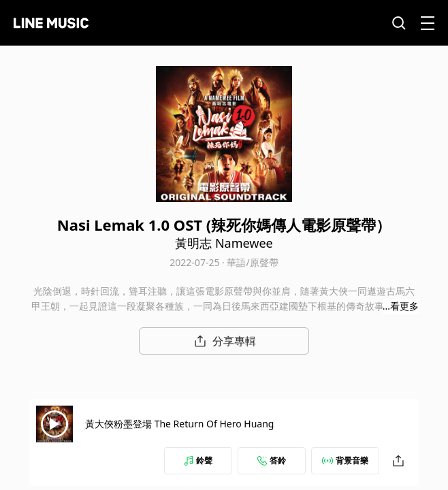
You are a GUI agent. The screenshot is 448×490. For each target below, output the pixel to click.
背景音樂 (345, 460)
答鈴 (272, 460)
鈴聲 (198, 460)
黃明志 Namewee (224, 243)
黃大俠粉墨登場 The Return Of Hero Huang (179, 424)
